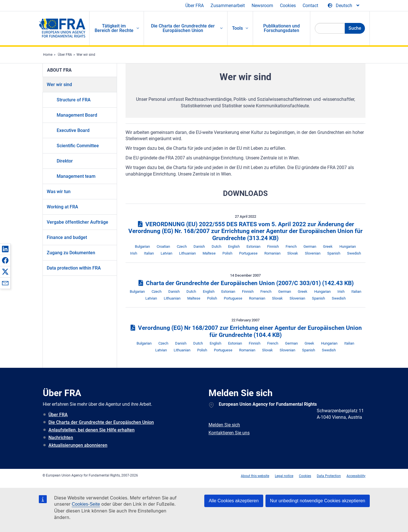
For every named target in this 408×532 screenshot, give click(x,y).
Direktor (65, 161)
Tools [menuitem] (237, 28)
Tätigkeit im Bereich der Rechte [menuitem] (114, 28)
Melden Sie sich (224, 425)
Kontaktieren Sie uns (229, 433)
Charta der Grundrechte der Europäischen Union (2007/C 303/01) (245, 283)
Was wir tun (59, 192)
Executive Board (73, 130)
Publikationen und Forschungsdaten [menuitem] (281, 28)
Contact (310, 6)
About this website (255, 476)
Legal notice (284, 476)
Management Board (77, 115)
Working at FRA (62, 207)
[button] (5, 249)
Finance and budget (67, 237)
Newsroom (262, 6)
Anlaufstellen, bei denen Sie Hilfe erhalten (92, 430)
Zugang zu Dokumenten (71, 253)
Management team (76, 176)
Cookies (288, 6)
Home (48, 55)
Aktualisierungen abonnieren (78, 445)
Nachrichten (61, 438)
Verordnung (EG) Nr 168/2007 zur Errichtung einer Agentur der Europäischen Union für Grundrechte (246, 331)
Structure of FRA (74, 100)
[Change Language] (344, 6)
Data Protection (329, 476)
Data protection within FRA (74, 268)
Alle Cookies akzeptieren (234, 501)
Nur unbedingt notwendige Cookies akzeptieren (318, 501)
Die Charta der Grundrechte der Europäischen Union (101, 422)
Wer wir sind (86, 55)
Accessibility (356, 476)
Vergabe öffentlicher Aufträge (77, 222)
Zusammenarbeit (228, 6)
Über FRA (195, 6)
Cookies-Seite (86, 504)
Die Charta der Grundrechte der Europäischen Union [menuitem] (183, 28)
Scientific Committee (78, 146)
